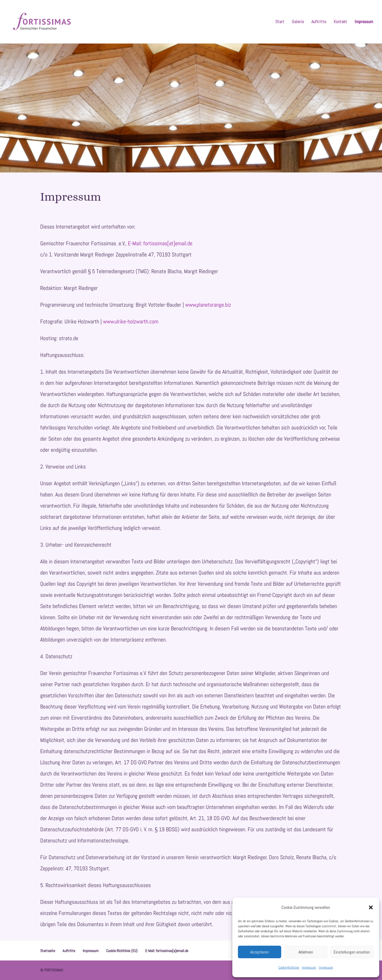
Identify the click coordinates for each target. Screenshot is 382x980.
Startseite (48, 951)
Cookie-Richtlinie (289, 967)
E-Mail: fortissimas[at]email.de (160, 243)
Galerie (298, 22)
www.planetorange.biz (208, 305)
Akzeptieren (260, 952)
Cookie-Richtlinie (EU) (122, 951)
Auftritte (319, 22)
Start (280, 22)
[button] (371, 907)
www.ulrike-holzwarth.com (131, 321)
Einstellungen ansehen (352, 952)
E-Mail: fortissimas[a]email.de (167, 951)
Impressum (309, 967)
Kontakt (340, 22)
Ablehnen (306, 952)
